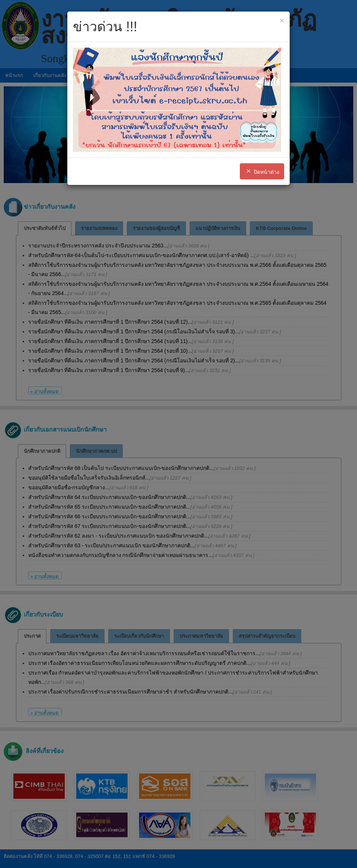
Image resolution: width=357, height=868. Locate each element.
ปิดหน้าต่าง (262, 171)
